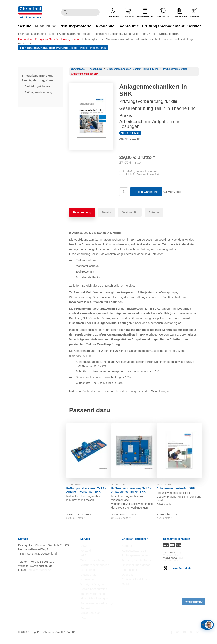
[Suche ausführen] (65, 12)
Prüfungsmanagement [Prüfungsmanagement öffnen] (136, 561)
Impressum (87, 585)
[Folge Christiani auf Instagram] (198, 638)
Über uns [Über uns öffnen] (128, 580)
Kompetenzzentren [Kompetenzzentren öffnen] (134, 556)
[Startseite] (78, 69)
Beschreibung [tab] (82, 212)
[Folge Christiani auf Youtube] (185, 638)
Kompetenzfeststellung (178, 39)
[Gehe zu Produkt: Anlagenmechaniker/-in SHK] (179, 447)
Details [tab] (106, 212)
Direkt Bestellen (90, 618)
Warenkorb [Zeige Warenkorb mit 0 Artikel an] (128, 13)
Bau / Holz (150, 34)
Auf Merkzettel (175, 192)
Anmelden (114, 13)
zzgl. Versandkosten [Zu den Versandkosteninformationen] (173, 559)
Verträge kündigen (92, 590)
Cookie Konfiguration (94, 594)
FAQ (83, 623)
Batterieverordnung (93, 599)
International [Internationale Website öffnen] (163, 13)
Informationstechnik (148, 39)
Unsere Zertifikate (177, 574)
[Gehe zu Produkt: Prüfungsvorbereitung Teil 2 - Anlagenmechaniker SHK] (89, 447)
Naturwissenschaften (119, 39)
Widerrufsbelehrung (93, 566)
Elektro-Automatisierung (64, 34)
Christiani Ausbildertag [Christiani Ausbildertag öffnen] (136, 570)
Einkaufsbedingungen (94, 604)
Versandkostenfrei (146, 171)
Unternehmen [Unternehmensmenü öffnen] (180, 13)
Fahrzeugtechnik (93, 39)
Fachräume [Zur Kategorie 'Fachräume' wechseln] (128, 26)
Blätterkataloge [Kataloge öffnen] (145, 13)
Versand (86, 556)
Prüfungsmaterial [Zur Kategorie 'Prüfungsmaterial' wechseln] (76, 26)
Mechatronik (98, 48)
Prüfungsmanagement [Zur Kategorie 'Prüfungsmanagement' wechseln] (163, 26)
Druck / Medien (169, 34)
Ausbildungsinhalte (37, 86)
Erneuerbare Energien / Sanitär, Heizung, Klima (49, 39)
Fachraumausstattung (32, 34)
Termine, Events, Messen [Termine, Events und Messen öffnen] (138, 566)
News (84, 551)
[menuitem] (34, 34)
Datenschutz (88, 580)
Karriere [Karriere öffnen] (195, 13)
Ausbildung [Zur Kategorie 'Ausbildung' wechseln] (45, 26)
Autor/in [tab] (154, 212)
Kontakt (85, 614)
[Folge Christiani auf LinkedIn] (178, 638)
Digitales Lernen (29, 44)
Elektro (73, 48)
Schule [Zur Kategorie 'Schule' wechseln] (25, 26)
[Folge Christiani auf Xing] (191, 638)
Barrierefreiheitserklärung (96, 609)
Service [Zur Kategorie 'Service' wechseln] (195, 26)
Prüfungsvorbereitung (39, 92)
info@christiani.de (39, 575)
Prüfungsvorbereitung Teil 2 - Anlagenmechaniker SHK (88, 482)
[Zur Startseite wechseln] (30, 8)
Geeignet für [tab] (130, 212)
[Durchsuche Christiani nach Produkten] (84, 12)
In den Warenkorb (146, 192)
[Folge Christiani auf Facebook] (172, 638)
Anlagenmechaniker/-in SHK (179, 480)
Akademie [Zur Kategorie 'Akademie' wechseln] (105, 26)
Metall (86, 34)
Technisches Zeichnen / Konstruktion (117, 34)
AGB (83, 561)
